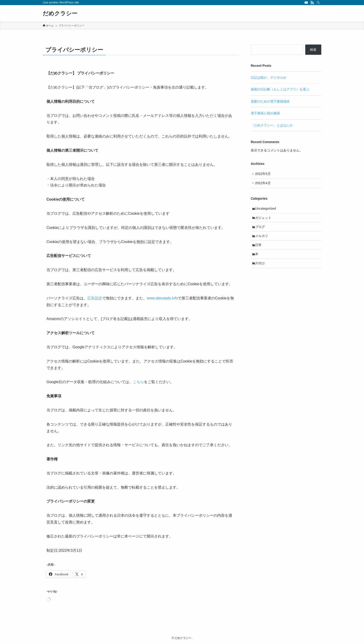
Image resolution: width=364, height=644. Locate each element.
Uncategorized (266, 210)
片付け (260, 268)
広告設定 (95, 298)
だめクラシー (60, 13)
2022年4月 (263, 184)
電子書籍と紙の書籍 (265, 113)
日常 (259, 249)
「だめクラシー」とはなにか (272, 125)
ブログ (260, 229)
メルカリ (262, 239)
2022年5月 (263, 174)
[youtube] (306, 3)
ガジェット (264, 220)
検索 (313, 50)
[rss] (312, 3)
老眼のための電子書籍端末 (270, 101)
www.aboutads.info (162, 298)
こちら (138, 382)
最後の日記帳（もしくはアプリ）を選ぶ (280, 89)
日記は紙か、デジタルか (269, 77)
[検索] (318, 3)
